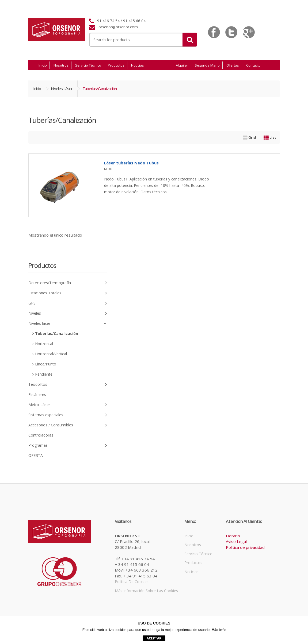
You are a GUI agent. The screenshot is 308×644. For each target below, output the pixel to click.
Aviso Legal (236, 541)
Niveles (68, 313)
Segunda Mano (207, 65)
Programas (68, 446)
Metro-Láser (68, 405)
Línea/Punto (46, 364)
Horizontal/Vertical (51, 354)
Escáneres (37, 394)
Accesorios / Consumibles (68, 425)
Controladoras (41, 435)
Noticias (138, 65)
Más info (219, 630)
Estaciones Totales (68, 293)
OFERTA (36, 455)
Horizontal (44, 344)
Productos (116, 65)
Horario (233, 536)
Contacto (253, 65)
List (270, 137)
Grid (249, 137)
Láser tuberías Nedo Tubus (131, 163)
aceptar (154, 638)
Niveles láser (62, 88)
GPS (68, 303)
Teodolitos (68, 385)
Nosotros (61, 65)
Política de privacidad (245, 547)
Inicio (43, 65)
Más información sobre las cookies (146, 591)
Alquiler (182, 65)
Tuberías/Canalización (57, 333)
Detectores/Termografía (68, 283)
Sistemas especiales (68, 415)
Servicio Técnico (88, 65)
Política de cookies (132, 582)
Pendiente (44, 374)
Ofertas (233, 65)
